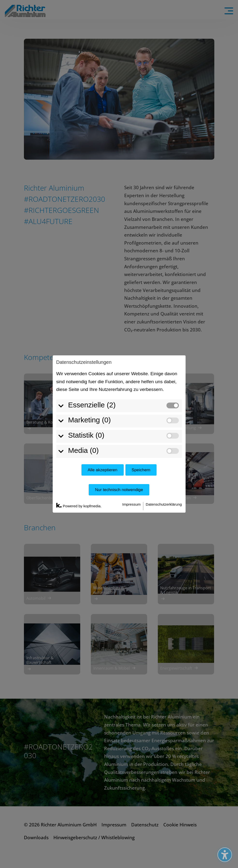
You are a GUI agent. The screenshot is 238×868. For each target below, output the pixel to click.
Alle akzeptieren (103, 397)
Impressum (131, 431)
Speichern (141, 397)
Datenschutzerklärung (164, 431)
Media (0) (81, 377)
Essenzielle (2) (89, 332)
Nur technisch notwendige (119, 416)
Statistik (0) (83, 362)
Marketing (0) (87, 347)
